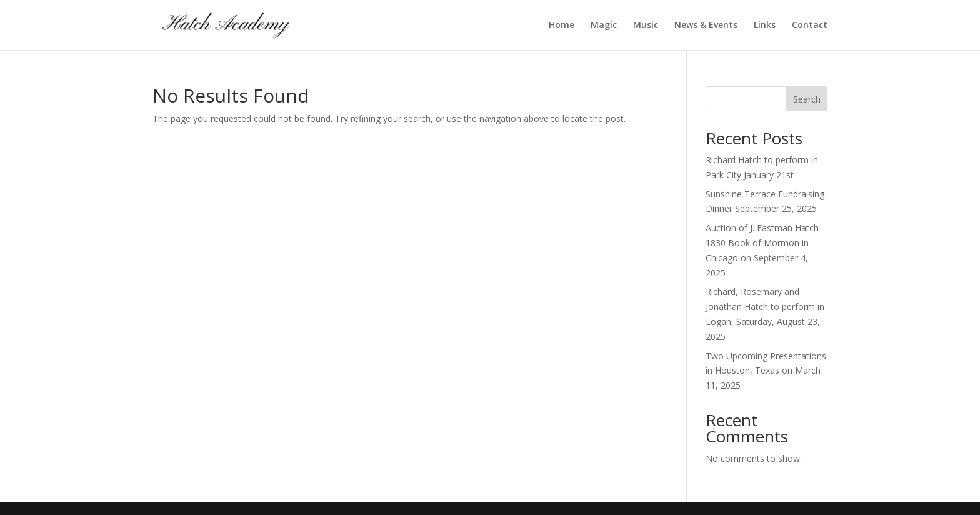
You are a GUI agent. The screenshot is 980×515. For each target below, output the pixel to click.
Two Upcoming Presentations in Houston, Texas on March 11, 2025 (766, 371)
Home (562, 26)
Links (765, 26)
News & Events (706, 26)
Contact (810, 26)
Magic (604, 26)
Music (646, 26)
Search (807, 99)
